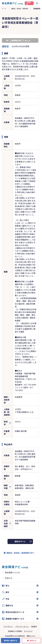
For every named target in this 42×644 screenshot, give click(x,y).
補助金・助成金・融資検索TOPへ (21, 553)
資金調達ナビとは (12, 572)
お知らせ (9, 578)
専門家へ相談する (10, 641)
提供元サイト (20, 541)
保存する (33, 641)
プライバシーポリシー (22, 626)
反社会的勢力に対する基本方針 (15, 636)
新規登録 (29, 3)
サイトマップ (28, 631)
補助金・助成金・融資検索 (20, 9)
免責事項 (34, 626)
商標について (31, 636)
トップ (4, 9)
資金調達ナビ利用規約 (15, 631)
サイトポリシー (9, 626)
